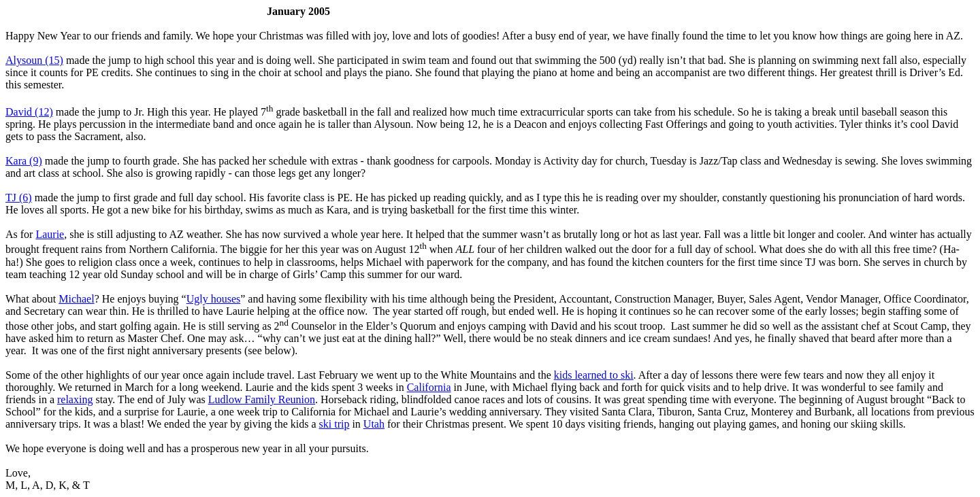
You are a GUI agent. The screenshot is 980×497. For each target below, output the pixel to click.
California (429, 387)
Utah (374, 424)
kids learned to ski (594, 375)
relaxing (75, 399)
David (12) (29, 112)
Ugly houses (214, 299)
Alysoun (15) (34, 60)
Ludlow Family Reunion (262, 399)
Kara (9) (24, 161)
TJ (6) (19, 198)
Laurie (50, 234)
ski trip (334, 424)
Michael (76, 299)
